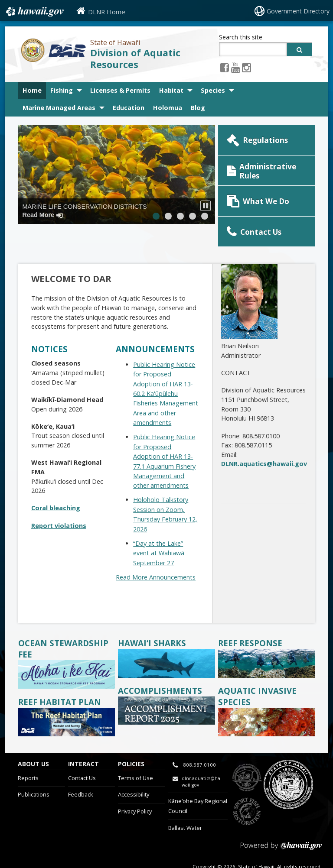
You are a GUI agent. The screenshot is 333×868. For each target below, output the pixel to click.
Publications (34, 773)
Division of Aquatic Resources (135, 58)
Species (213, 90)
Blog (198, 108)
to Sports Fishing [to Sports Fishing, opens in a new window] (247, 790)
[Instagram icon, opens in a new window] (246, 67)
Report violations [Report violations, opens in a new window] (59, 504)
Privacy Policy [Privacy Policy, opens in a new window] (135, 790)
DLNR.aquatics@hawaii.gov (264, 442)
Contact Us (82, 756)
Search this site (241, 37)
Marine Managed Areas (59, 108)
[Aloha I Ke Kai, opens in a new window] (67, 665)
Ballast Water (185, 806)
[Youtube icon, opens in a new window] (236, 67)
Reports (28, 756)
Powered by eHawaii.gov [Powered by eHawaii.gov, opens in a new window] (281, 828)
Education (129, 108)
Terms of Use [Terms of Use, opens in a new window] (135, 756)
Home (32, 90)
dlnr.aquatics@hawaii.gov (201, 760)
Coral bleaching (56, 487)
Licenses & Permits (120, 90)
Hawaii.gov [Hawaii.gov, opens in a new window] (34, 12)
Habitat (171, 90)
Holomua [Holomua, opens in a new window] (168, 108)
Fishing (62, 90)
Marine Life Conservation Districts (85, 211)
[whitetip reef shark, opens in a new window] (166, 654)
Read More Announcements (156, 555)
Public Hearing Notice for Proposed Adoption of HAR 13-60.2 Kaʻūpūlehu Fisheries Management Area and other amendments (166, 372)
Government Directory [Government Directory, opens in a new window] (298, 11)
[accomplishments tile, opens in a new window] (166, 701)
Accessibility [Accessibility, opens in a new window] (134, 773)
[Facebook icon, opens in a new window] (224, 67)
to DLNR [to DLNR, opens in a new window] (247, 756)
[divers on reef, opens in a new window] (267, 654)
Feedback (81, 773)
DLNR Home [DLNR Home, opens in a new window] (107, 12)
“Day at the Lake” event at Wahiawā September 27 (159, 531)
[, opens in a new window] (67, 713)
